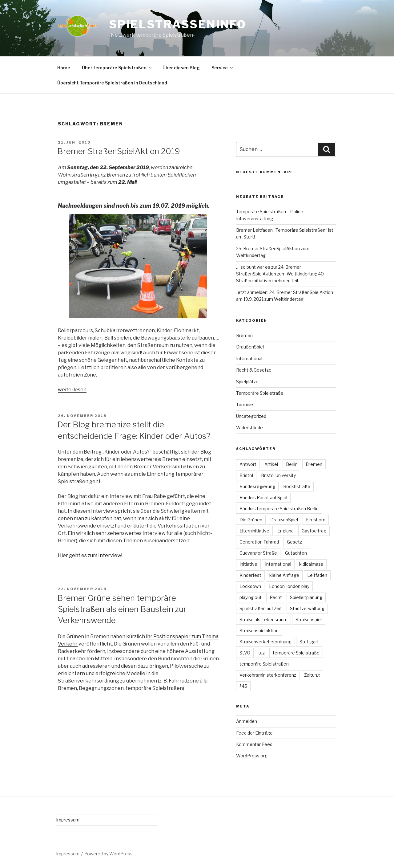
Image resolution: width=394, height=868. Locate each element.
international (278, 564)
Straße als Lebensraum (263, 619)
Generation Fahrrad (259, 542)
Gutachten (296, 553)
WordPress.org (252, 756)
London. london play (289, 586)
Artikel (271, 464)
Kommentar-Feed (254, 744)
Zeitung (312, 675)
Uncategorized (251, 416)
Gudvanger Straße (258, 553)
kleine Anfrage (284, 575)
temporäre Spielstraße (296, 653)
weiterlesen (72, 390)
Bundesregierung (257, 486)
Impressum (68, 820)
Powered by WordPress (109, 854)
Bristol (246, 475)
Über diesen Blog (181, 68)
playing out (251, 597)
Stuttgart (309, 642)
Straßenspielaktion (259, 631)
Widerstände (249, 428)
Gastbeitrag (314, 531)
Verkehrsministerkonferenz (268, 675)
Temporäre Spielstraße (260, 393)
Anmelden (247, 721)
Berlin (292, 464)
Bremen (244, 335)
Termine (245, 404)
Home (64, 68)
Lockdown (250, 586)
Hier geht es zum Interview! (90, 555)
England (285, 531)
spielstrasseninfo (178, 24)
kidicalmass (311, 564)
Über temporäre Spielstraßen (117, 68)
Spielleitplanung (306, 597)
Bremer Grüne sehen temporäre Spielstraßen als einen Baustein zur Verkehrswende (122, 609)
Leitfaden (317, 575)
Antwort (248, 464)
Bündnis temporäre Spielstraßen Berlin (279, 509)
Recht (276, 597)
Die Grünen (251, 520)
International (249, 359)
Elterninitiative (254, 531)
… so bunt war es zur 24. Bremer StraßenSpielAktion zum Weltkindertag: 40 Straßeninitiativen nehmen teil (280, 274)
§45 (243, 686)
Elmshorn (316, 520)
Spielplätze (247, 382)
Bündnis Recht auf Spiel (263, 497)
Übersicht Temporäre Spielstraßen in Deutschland (112, 83)
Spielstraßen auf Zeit (261, 608)
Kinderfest (250, 575)
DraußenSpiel (250, 347)
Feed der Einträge (254, 733)
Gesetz (294, 542)
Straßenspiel (309, 619)
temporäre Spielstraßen (264, 664)
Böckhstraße (297, 486)
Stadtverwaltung (307, 608)
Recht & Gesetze (254, 370)
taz (261, 653)
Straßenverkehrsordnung (265, 642)
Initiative (248, 564)
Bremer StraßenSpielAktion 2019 (119, 151)
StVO (245, 653)
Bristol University (278, 475)
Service (223, 68)
